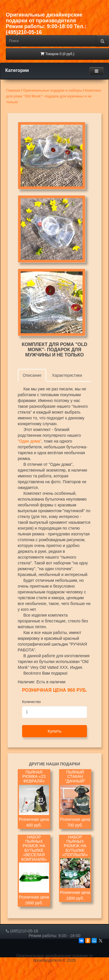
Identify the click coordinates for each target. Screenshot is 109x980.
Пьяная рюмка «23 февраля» (34, 777)
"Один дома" (30, 441)
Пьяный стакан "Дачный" (75, 777)
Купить (54, 731)
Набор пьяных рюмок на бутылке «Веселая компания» (34, 848)
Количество (31, 702)
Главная (13, 90)
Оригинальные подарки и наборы (53, 90)
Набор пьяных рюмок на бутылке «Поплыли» (75, 846)
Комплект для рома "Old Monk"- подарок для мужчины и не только (54, 96)
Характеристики (67, 375)
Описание (32, 375)
